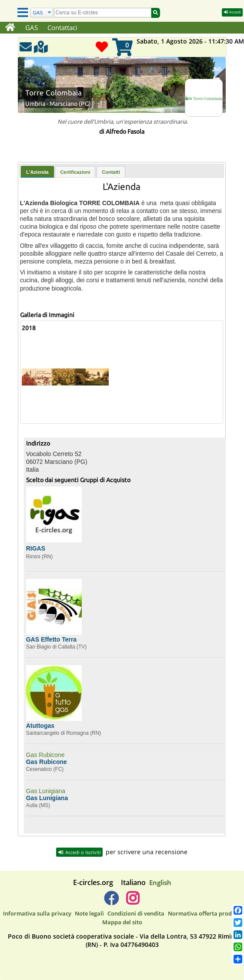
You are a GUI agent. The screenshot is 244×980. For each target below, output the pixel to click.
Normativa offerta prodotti (205, 913)
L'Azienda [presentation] (37, 172)
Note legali (89, 913)
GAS (32, 27)
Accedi (232, 12)
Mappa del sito (122, 922)
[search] (103, 13)
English (160, 882)
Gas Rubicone (45, 755)
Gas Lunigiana (46, 791)
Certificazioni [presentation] (75, 172)
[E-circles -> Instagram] (133, 902)
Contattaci (62, 27)
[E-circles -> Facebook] (111, 902)
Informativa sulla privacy (37, 913)
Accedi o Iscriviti (79, 852)
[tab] (37, 172)
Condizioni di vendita (136, 913)
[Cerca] (42, 13)
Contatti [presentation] (111, 172)
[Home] (10, 28)
